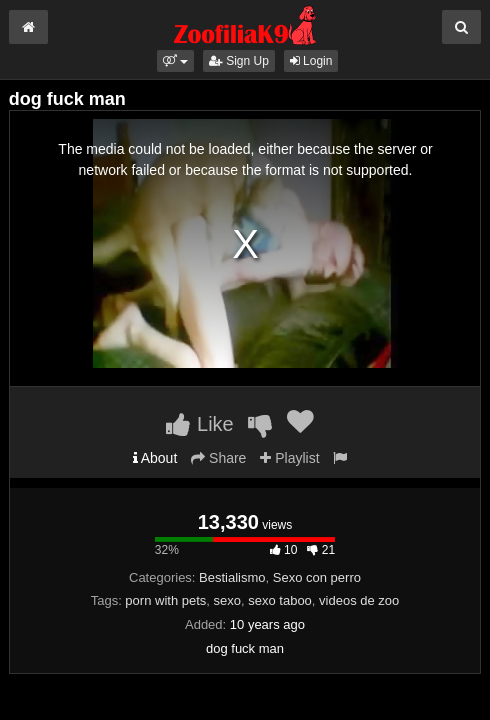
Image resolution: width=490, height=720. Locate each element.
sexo (227, 600)
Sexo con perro (317, 577)
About (155, 458)
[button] (175, 61)
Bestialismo (232, 577)
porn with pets (165, 600)
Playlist (289, 458)
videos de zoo (359, 600)
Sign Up (239, 61)
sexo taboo (280, 600)
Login (311, 61)
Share (218, 458)
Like (199, 424)
